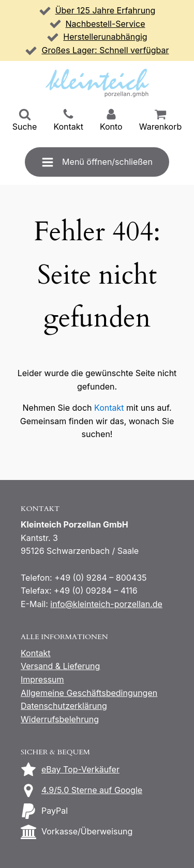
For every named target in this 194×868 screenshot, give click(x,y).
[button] (25, 121)
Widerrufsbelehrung (60, 719)
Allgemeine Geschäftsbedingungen (89, 693)
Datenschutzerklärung (64, 706)
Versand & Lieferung (60, 666)
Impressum (42, 679)
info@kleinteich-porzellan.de (106, 604)
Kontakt (109, 408)
